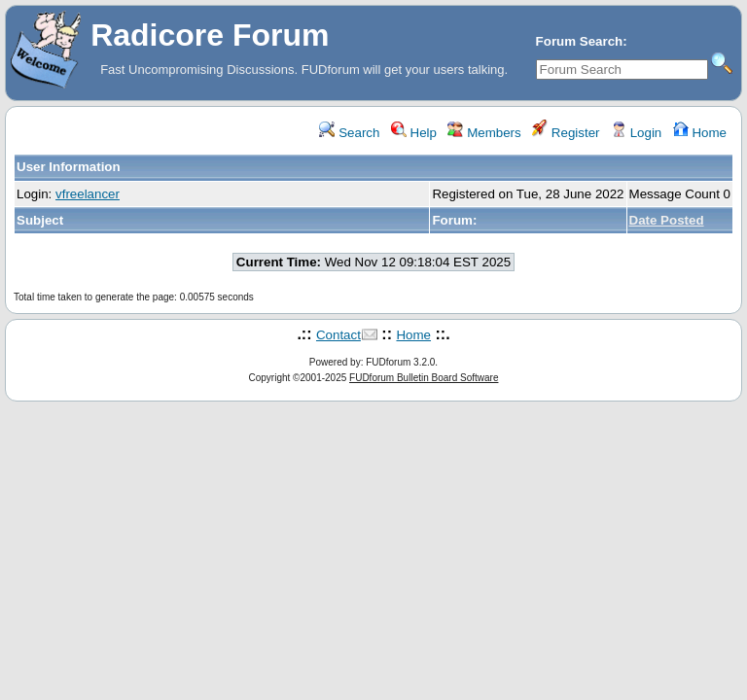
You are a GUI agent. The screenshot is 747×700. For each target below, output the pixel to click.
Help (414, 133)
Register (566, 133)
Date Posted (667, 220)
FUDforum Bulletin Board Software (424, 378)
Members (484, 133)
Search (349, 133)
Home (700, 133)
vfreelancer (88, 194)
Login (636, 133)
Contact (338, 335)
